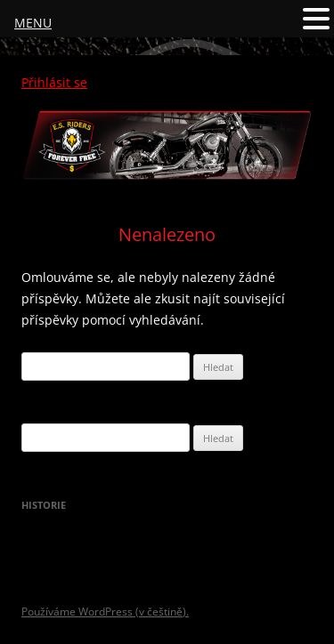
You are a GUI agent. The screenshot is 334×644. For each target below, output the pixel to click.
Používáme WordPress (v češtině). (105, 612)
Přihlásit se (54, 82)
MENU (33, 23)
